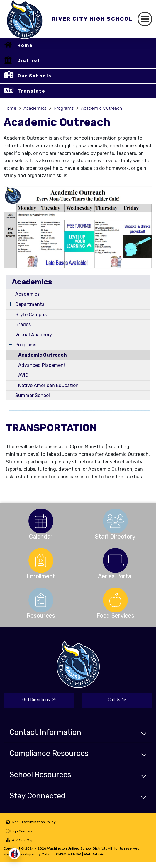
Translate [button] (32, 91)
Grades (23, 325)
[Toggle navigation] (145, 19)
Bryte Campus (31, 315)
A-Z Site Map (20, 840)
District (29, 61)
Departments (30, 304)
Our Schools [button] (35, 76)
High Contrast (22, 831)
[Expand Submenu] (10, 304)
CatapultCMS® (54, 854)
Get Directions (39, 700)
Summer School (33, 395)
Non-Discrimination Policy (31, 822)
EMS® (76, 854)
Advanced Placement (42, 365)
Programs (64, 108)
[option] (41, 521)
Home (25, 45)
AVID (23, 375)
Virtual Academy (34, 335)
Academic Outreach (101, 108)
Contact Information (45, 732)
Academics (35, 108)
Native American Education (48, 385)
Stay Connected (37, 796)
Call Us (117, 700)
